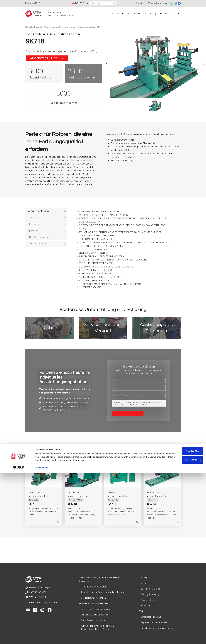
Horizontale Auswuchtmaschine (83, 27)
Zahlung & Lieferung (150, 595)
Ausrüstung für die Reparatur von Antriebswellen (103, 593)
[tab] (46, 229)
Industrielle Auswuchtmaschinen (94, 604)
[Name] (139, 402)
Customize (184, 631)
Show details (42, 639)
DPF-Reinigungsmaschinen (93, 599)
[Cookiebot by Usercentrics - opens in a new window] (17, 639)
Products (38, 27)
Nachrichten (146, 606)
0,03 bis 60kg (113, 527)
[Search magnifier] (115, 3)
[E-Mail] (139, 409)
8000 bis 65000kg (75, 527)
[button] (155, 105)
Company (143, 578)
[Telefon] (139, 417)
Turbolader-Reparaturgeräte (94, 588)
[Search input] (102, 3)
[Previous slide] (106, 64)
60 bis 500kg (34, 527)
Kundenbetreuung (149, 601)
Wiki (141, 612)
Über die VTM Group (150, 590)
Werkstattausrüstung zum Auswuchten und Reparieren (99, 580)
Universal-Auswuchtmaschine (56, 27)
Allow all (184, 622)
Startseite (29, 27)
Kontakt (145, 584)
